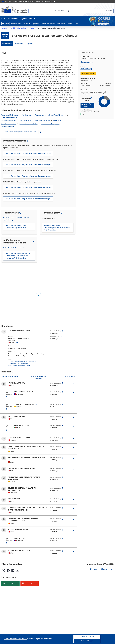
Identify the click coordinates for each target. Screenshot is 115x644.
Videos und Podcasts (48, 24)
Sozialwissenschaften (9, 121)
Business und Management (50, 124)
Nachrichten (61, 24)
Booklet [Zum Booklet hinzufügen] (93, 569)
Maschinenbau (27, 115)
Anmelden (60, 11)
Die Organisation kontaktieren (18, 362)
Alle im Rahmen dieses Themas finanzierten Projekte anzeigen (16, 227)
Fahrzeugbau (40, 115)
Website (33, 362)
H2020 (32, 28)
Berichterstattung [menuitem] (19, 44)
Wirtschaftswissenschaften (29, 124)
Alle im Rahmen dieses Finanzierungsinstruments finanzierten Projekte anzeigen (57, 228)
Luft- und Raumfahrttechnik (57, 115)
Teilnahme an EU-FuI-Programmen (19, 364)
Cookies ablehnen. (87, 641)
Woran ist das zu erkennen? (45, 1)
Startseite (6, 24)
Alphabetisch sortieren (10, 377)
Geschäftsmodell (8, 126)
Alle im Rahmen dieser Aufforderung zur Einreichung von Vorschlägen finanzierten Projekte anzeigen (18, 256)
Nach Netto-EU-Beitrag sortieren (38, 377)
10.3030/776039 (85, 69)
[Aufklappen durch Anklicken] (74, 384)
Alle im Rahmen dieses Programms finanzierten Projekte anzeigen (28, 153)
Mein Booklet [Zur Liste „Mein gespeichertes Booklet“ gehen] (107, 569)
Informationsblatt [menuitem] (7, 44)
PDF (31, 583)
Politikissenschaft (25, 121)
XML (12, 583)
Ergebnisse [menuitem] (30, 44)
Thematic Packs (16, 24)
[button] (70, 11)
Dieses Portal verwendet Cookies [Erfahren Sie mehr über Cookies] (15, 639)
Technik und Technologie (10, 115)
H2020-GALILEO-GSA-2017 (13, 248)
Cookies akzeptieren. (87, 637)
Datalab (69, 24)
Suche (76, 24)
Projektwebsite (88, 62)
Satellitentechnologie (9, 117)
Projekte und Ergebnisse (31, 24)
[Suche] (109, 11)
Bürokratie (57, 121)
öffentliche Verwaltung (42, 121)
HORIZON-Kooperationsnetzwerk (19, 366)
